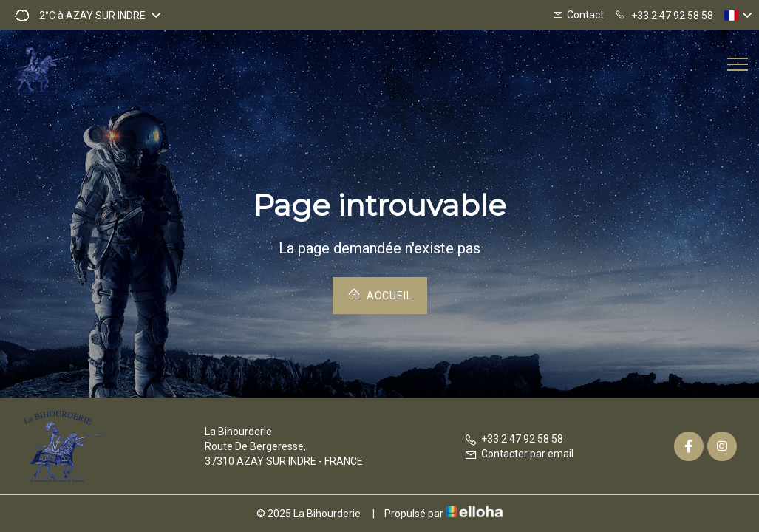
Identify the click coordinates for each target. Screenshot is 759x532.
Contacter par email (519, 454)
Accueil (380, 294)
